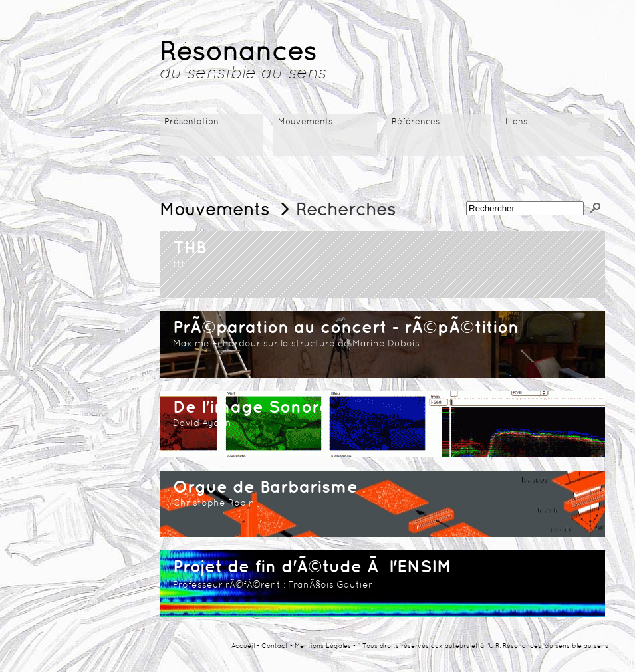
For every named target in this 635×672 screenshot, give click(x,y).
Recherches (346, 211)
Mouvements (305, 122)
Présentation (191, 122)
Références (416, 122)
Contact (275, 646)
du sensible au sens (243, 74)
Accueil (243, 646)
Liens (516, 122)
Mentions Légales (323, 646)
